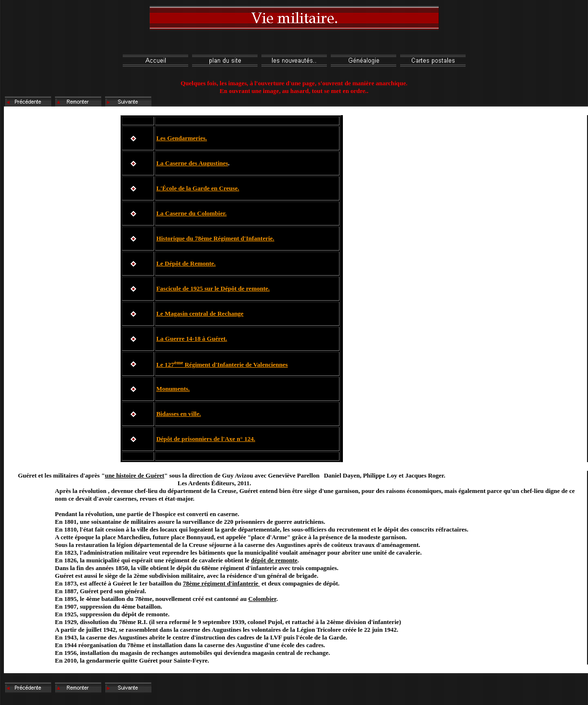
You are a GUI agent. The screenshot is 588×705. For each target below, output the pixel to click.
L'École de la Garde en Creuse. (197, 188)
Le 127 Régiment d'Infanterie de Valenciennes (222, 365)
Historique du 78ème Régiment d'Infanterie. (215, 238)
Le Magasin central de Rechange (200, 313)
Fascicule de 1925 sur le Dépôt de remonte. (213, 288)
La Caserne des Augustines (192, 163)
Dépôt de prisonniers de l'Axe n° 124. (206, 439)
